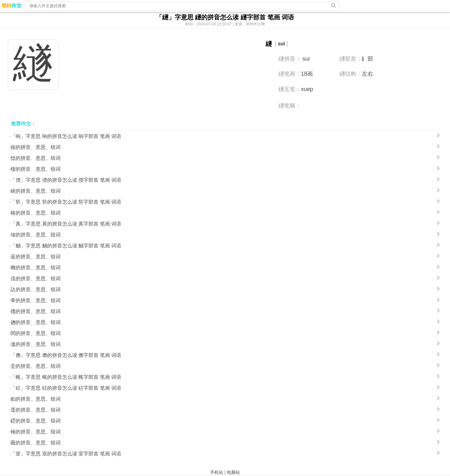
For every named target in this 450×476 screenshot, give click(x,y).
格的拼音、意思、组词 (36, 213)
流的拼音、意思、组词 (36, 279)
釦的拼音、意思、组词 (36, 399)
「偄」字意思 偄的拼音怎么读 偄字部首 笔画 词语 (66, 180)
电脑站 (233, 472)
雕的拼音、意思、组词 (36, 268)
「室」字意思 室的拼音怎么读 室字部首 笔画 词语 (66, 454)
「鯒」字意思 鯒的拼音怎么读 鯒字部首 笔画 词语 (66, 246)
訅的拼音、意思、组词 (36, 289)
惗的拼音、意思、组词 (36, 158)
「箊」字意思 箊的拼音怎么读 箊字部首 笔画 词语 (66, 202)
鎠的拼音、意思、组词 (36, 421)
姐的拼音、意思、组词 (36, 147)
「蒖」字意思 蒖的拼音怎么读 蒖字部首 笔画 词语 (66, 224)
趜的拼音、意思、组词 (36, 322)
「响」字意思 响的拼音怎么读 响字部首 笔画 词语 (66, 136)
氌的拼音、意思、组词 (36, 311)
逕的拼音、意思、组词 (36, 410)
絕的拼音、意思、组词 (36, 191)
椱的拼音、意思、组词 (36, 169)
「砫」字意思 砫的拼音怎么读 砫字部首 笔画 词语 (66, 388)
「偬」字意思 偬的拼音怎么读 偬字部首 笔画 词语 (66, 355)
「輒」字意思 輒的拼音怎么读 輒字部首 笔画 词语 (66, 377)
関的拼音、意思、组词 (36, 333)
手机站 (217, 472)
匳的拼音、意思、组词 (36, 443)
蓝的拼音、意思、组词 (36, 257)
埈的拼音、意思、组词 (36, 235)
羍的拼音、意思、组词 (36, 300)
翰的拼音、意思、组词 (36, 432)
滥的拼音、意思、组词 (36, 344)
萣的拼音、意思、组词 (36, 366)
